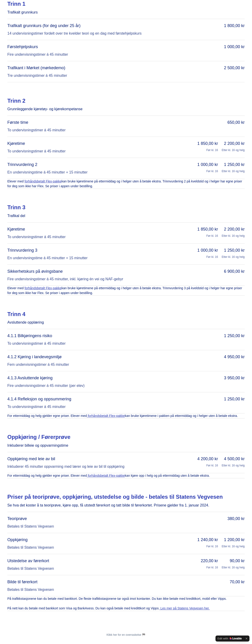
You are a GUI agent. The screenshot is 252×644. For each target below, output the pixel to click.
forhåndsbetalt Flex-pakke (43, 181)
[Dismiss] (246, 638)
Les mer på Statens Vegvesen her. (185, 608)
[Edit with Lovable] (230, 638)
